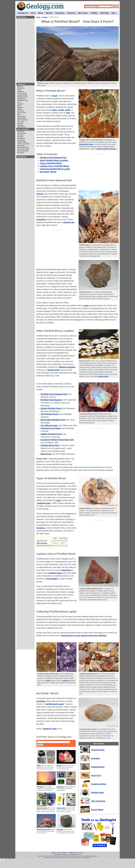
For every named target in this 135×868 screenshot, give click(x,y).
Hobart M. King (50, 729)
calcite (61, 110)
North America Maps (23, 147)
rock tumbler (52, 579)
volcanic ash (69, 222)
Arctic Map (20, 135)
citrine (48, 680)
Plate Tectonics (21, 113)
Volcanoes (20, 124)
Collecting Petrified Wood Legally (55, 169)
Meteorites (20, 108)
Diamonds (20, 86)
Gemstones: (60, 787)
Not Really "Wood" (48, 172)
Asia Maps (20, 137)
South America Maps (23, 149)
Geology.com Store (23, 100)
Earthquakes (21, 88)
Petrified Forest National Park (53, 158)
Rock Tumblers (21, 116)
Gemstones (20, 92)
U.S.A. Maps (21, 122)
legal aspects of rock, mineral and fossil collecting (84, 636)
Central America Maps (23, 144)
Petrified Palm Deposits (51, 400)
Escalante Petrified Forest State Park (57, 440)
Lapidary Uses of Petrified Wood (54, 166)
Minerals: (59, 765)
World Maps (21, 153)
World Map (20, 125)
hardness (41, 528)
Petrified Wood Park (50, 445)
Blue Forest (46, 454)
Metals (19, 106)
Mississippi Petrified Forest (53, 420)
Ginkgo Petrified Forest (51, 408)
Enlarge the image (86, 144)
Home (38, 17)
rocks (86, 306)
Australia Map (21, 138)
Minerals (20, 109)
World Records (21, 127)
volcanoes (41, 220)
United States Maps (23, 151)
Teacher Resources (23, 120)
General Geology (22, 93)
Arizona (40, 194)
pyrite (68, 110)
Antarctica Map (21, 133)
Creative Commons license (106, 149)
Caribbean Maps (22, 142)
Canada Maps (21, 140)
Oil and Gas (21, 111)
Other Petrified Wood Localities (54, 160)
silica (55, 110)
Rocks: (39, 765)
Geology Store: (61, 808)
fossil (55, 96)
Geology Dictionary (23, 97)
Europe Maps (21, 146)
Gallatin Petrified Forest (51, 434)
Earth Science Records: (44, 829)
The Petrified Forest (50, 414)
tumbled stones (55, 573)
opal (68, 113)
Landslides (20, 104)
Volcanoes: (40, 787)
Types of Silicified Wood (51, 163)
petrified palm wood (55, 704)
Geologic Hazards (22, 95)
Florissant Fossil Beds (51, 428)
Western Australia (67, 367)
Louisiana (41, 701)
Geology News (21, 99)
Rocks (19, 115)
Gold (19, 102)
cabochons (66, 570)
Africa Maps (21, 131)
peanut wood (103, 376)
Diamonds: (60, 829)
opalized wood (44, 503)
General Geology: (42, 808)
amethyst (66, 680)
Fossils (19, 90)
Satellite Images (22, 118)
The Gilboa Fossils (49, 426)
